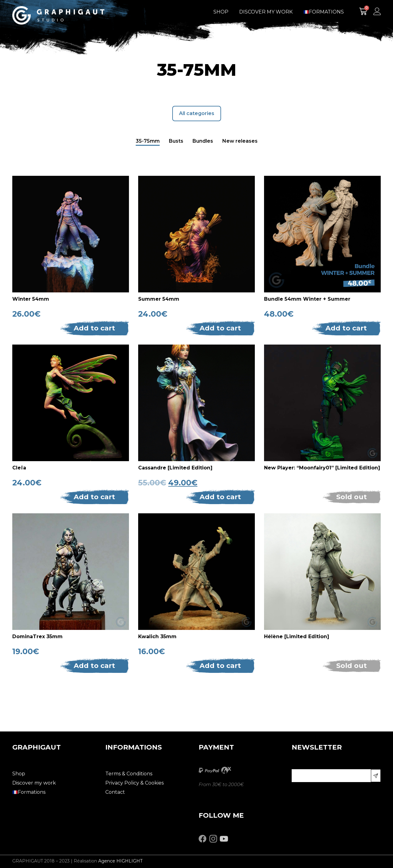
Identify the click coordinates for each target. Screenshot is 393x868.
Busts (176, 141)
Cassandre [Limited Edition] (175, 468)
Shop (221, 12)
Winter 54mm (31, 299)
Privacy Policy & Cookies (134, 783)
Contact (115, 792)
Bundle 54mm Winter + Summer (307, 299)
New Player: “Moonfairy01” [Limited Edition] (322, 468)
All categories (197, 113)
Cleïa (19, 468)
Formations (324, 12)
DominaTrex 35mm (37, 637)
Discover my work (266, 12)
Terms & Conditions (129, 774)
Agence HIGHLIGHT (120, 861)
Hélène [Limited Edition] (297, 637)
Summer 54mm (159, 299)
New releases (240, 141)
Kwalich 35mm (157, 637)
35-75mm (148, 141)
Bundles (203, 141)
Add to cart (94, 328)
